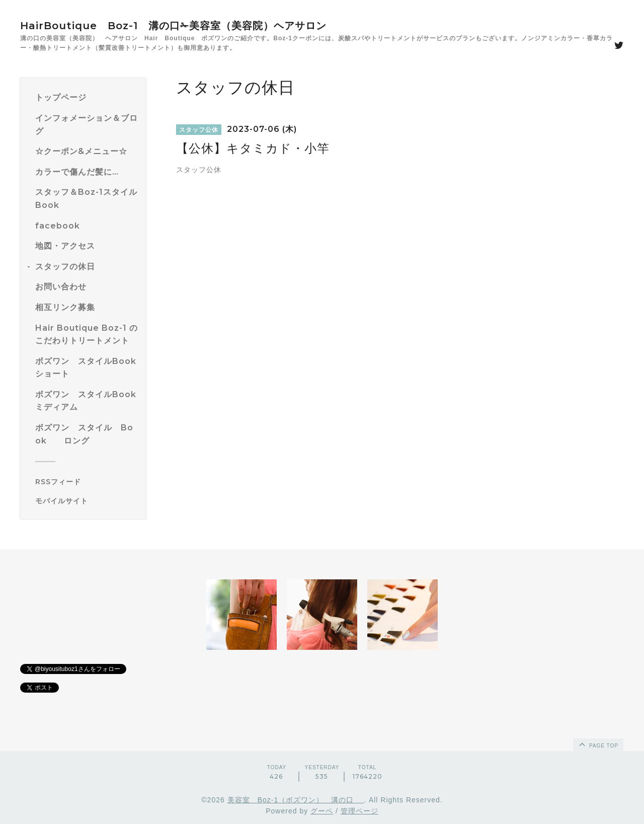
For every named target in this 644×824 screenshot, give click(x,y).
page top (598, 744)
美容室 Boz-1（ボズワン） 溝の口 (296, 800)
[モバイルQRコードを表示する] (87, 501)
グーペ (322, 811)
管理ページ (359, 811)
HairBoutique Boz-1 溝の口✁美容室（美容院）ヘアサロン (173, 26)
